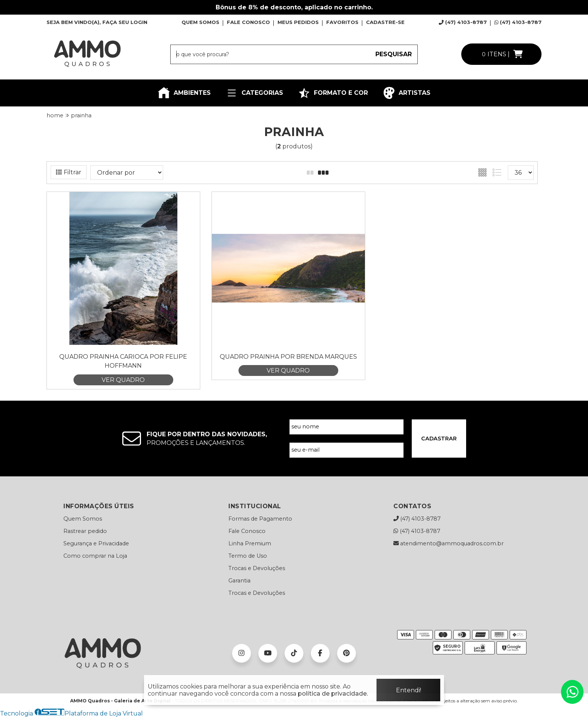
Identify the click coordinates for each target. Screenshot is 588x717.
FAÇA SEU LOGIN (125, 22)
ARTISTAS (407, 93)
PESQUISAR (394, 54)
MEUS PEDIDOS (298, 22)
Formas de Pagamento (260, 519)
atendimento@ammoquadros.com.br (448, 543)
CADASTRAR (439, 439)
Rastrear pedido (85, 531)
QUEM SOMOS (200, 22)
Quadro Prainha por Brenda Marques (288, 357)
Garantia (239, 581)
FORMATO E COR (333, 93)
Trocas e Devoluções (257, 568)
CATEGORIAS (254, 93)
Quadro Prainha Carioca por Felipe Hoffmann (123, 361)
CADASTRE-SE (385, 22)
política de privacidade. (333, 694)
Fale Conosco (247, 531)
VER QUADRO (123, 380)
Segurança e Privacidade (96, 543)
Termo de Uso (248, 556)
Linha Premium (250, 543)
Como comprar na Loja (95, 556)
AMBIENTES (184, 93)
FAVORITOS (342, 22)
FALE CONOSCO (248, 22)
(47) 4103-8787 (463, 22)
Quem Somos (83, 519)
